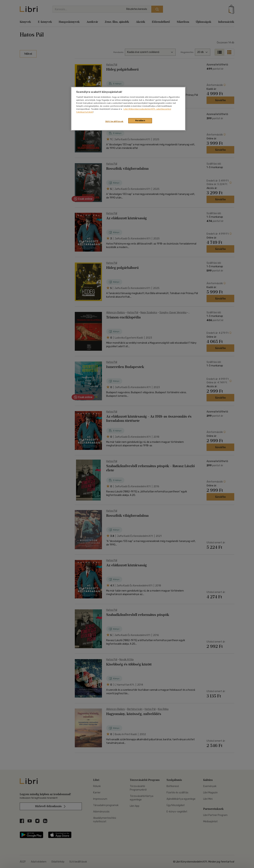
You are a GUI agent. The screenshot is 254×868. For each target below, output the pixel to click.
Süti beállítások (114, 121)
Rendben (140, 120)
